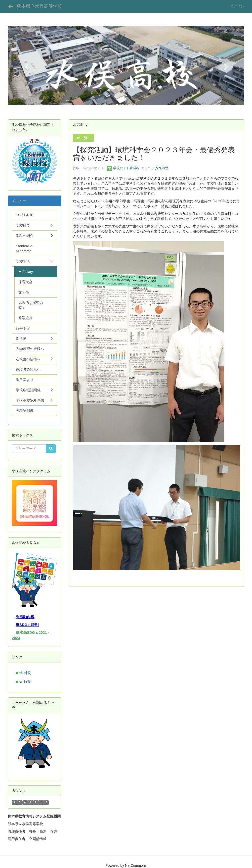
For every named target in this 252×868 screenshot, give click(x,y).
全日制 (25, 673)
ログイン (237, 6)
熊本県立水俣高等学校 (39, 6)
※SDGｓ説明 (27, 625)
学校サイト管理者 (123, 168)
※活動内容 (25, 617)
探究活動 (162, 168)
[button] (26, 65)
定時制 (25, 681)
